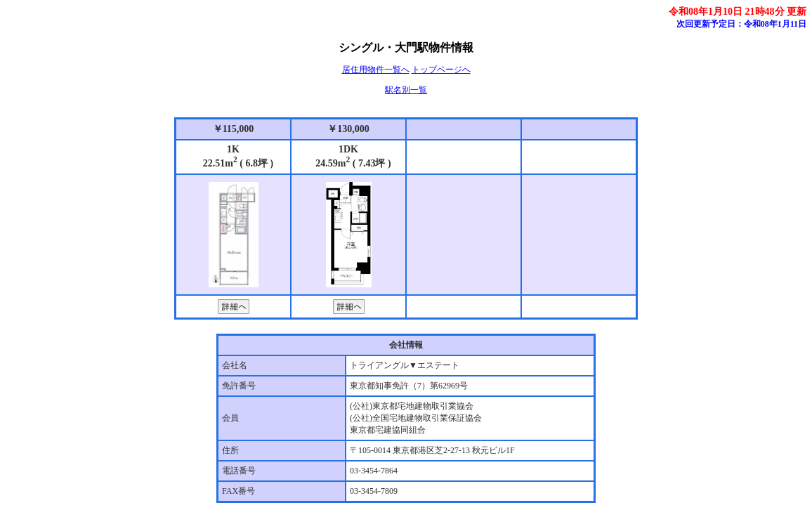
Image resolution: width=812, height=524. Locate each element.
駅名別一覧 (406, 90)
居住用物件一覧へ (376, 70)
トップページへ (441, 70)
